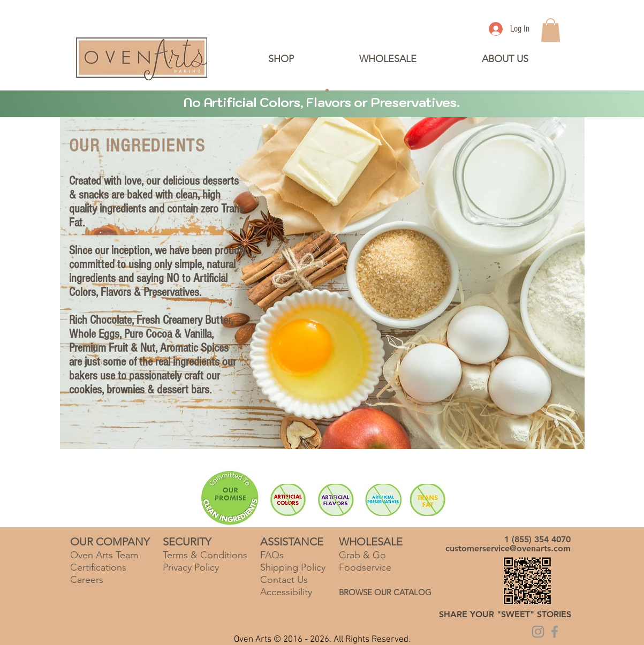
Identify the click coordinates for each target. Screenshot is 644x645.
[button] (505, 59)
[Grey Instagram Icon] (538, 632)
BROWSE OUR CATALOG (385, 592)
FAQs (272, 555)
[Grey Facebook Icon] (555, 632)
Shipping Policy (293, 567)
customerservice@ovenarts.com (508, 548)
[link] (551, 30)
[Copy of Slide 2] (327, 90)
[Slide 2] (317, 90)
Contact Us (284, 580)
